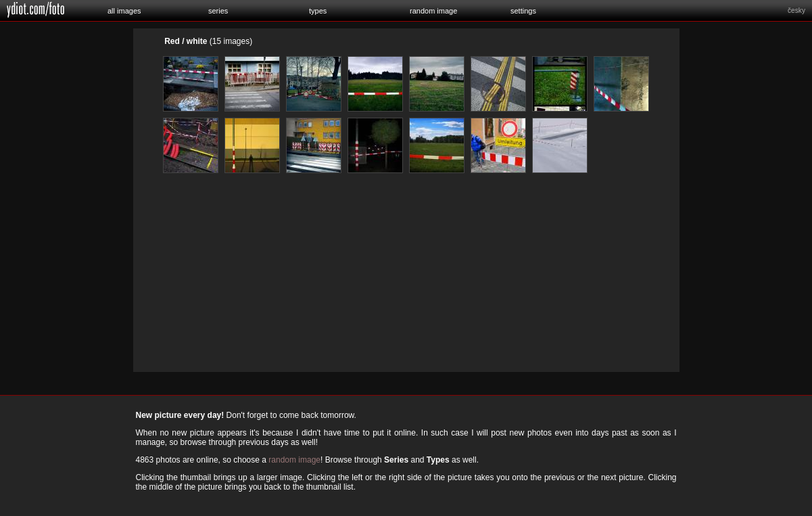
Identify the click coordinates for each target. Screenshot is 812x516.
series (218, 11)
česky (796, 10)
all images (124, 11)
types (318, 11)
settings (523, 11)
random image (433, 11)
